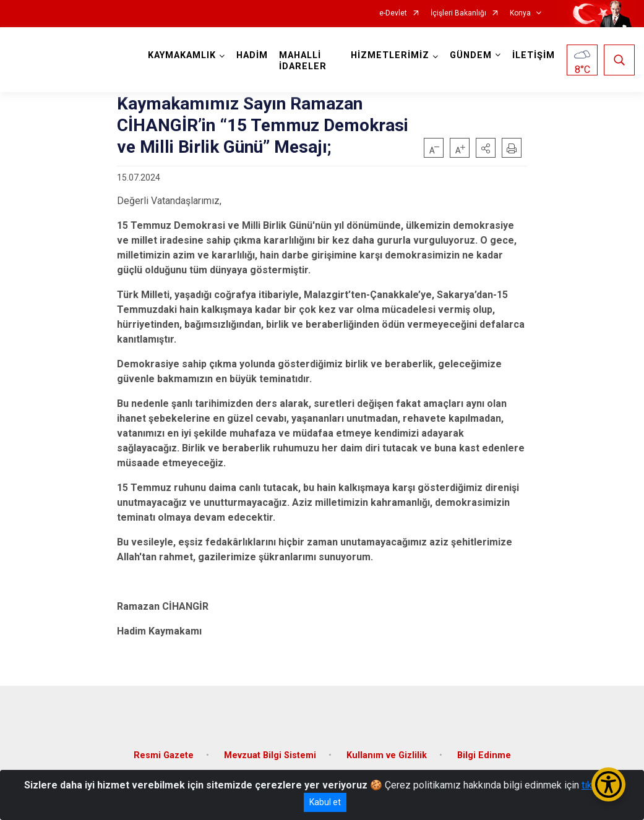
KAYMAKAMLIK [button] (182, 55)
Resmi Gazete (164, 755)
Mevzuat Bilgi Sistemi (270, 755)
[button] (486, 148)
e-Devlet (393, 13)
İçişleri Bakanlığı (458, 13)
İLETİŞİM (534, 55)
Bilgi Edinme (484, 755)
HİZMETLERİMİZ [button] (390, 55)
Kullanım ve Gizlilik (387, 755)
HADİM (252, 55)
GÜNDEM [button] (471, 55)
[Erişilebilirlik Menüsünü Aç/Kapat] (608, 784)
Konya (520, 13)
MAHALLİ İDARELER (303, 61)
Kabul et (325, 802)
